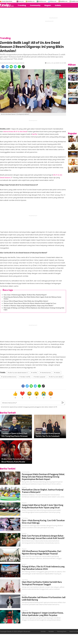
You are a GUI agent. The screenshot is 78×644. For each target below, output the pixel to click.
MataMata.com (31, 1)
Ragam (48, 5)
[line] (11, 67)
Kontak (43, 631)
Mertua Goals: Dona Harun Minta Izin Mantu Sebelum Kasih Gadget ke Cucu (30, 303)
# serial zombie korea (9, 377)
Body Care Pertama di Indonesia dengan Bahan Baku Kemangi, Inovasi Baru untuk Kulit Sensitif (43, 537)
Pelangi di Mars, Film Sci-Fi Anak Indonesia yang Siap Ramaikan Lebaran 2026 (43, 568)
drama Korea (8, 131)
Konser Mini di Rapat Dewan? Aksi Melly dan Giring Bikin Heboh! (26, 301)
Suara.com (21, 1)
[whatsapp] (19, 67)
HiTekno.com (53, 1)
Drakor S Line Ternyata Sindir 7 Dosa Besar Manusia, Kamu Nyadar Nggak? (16, 460)
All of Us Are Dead (20, 131)
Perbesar (60, 72)
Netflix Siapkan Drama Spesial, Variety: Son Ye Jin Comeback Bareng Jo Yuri (48, 435)
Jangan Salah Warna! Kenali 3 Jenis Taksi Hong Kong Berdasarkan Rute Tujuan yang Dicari (43, 506)
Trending (22, 5)
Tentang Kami (62, 631)
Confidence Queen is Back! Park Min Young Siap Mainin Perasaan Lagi (15, 435)
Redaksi (51, 631)
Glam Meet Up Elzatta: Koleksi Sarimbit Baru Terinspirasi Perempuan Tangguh (42, 583)
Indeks (58, 5)
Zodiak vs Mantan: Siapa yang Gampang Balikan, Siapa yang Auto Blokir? (28, 306)
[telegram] (15, 67)
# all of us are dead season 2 (18, 373)
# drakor (57, 373)
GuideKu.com (75, 1)
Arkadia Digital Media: (7, 1)
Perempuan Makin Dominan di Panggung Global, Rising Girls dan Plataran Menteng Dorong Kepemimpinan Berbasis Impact (43, 477)
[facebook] (3, 67)
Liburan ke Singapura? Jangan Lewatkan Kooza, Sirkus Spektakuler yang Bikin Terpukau (43, 614)
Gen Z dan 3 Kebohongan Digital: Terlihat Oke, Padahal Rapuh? (25, 295)
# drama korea (45, 373)
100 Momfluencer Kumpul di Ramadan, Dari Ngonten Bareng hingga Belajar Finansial (41, 552)
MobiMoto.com (64, 1)
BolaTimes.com (42, 1)
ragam (5, 429)
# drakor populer (40, 377)
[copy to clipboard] (23, 67)
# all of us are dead (56, 377)
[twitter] (7, 67)
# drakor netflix (25, 377)
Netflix (35, 134)
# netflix (34, 373)
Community (35, 5)
